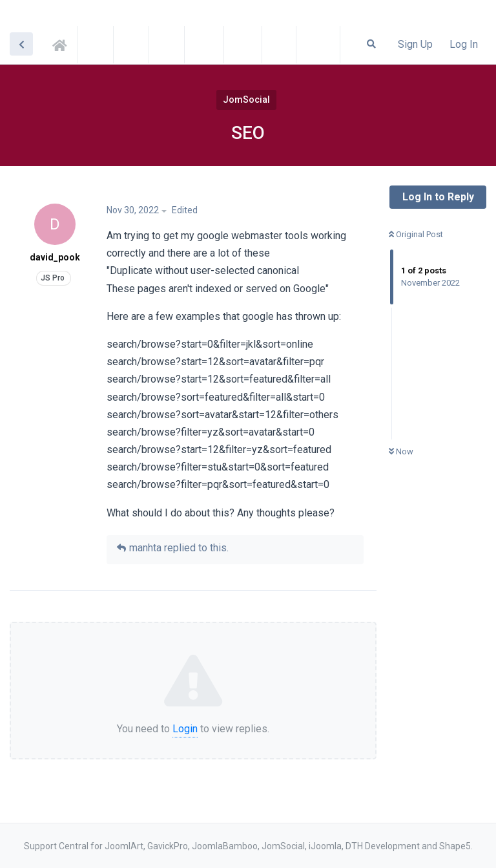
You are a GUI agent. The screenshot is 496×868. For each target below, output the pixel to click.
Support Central (63, 43)
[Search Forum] (371, 44)
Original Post (416, 234)
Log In (464, 44)
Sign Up (415, 44)
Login (185, 729)
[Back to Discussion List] (21, 44)
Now (401, 451)
